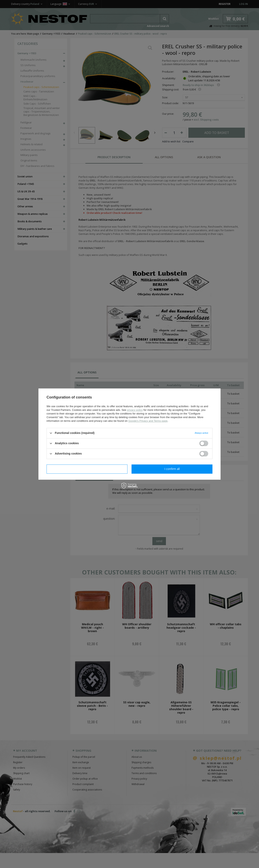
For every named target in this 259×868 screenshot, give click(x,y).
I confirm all (172, 469)
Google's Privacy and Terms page (148, 421)
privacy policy (135, 410)
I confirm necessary (87, 469)
